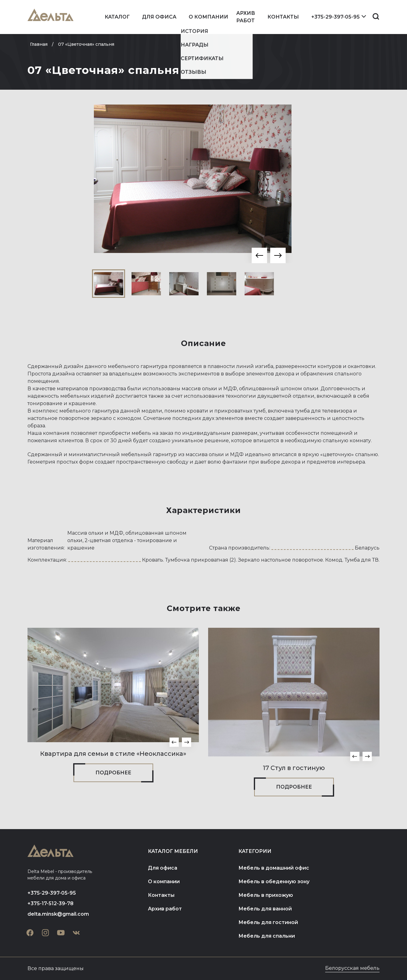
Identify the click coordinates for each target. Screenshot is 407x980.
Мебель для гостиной (268, 922)
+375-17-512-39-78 (50, 903)
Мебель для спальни (267, 936)
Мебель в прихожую (266, 895)
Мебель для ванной (265, 909)
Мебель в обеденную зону (274, 882)
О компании (208, 17)
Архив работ (246, 17)
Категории (255, 851)
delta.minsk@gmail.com (58, 914)
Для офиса (159, 17)
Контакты (283, 17)
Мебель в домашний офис (274, 868)
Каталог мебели (173, 851)
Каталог (117, 17)
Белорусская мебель (352, 968)
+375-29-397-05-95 (336, 17)
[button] (259, 255)
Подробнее (113, 773)
